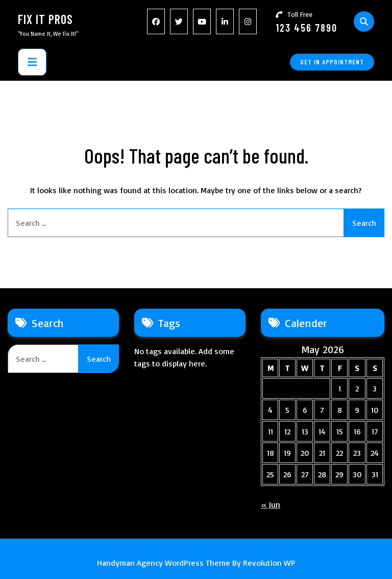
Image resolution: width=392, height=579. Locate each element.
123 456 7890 (307, 28)
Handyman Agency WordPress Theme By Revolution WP (196, 563)
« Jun (271, 504)
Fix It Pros (45, 19)
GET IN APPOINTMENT (332, 62)
